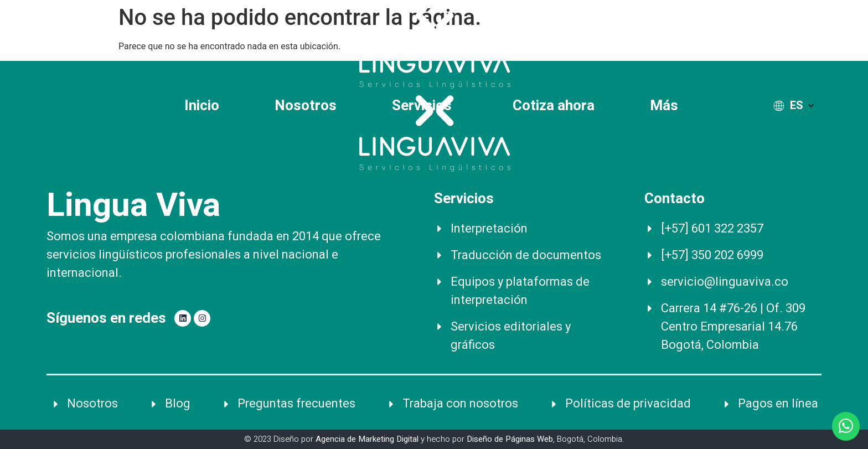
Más (667, 106)
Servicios (425, 106)
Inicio (202, 106)
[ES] (795, 106)
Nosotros (306, 106)
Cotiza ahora (554, 106)
